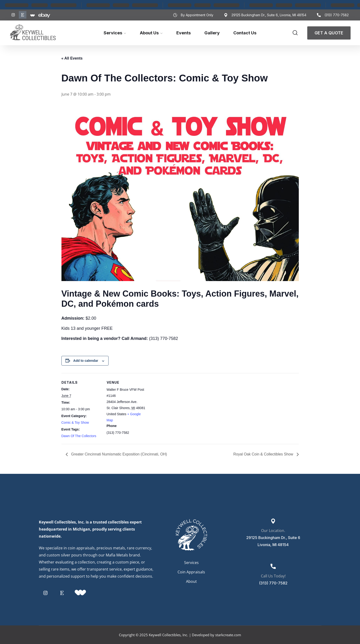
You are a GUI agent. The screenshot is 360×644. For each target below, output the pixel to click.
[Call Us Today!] (273, 566)
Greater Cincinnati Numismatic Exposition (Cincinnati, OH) (119, 454)
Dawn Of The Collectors (79, 436)
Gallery (212, 33)
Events (184, 33)
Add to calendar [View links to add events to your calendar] (86, 361)
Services (113, 33)
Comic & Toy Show (75, 423)
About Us (149, 33)
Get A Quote (329, 33)
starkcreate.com (228, 635)
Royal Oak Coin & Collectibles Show (263, 454)
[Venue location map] (177, 406)
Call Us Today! (273, 576)
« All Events (72, 58)
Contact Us (245, 33)
